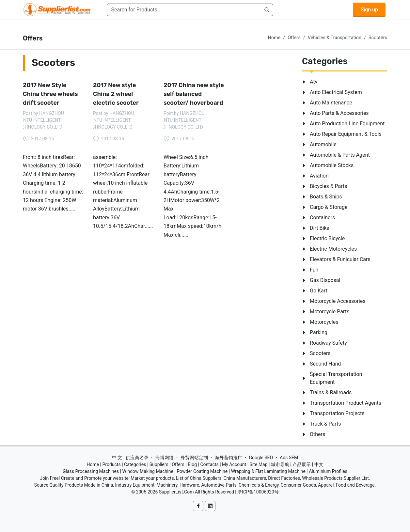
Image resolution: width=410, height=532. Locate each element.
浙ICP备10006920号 (258, 492)
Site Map (259, 464)
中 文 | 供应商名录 (130, 458)
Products (112, 464)
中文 (319, 464)
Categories (135, 464)
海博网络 (165, 458)
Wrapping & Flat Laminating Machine (268, 471)
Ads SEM (289, 458)
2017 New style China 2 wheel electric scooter (116, 94)
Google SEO (261, 458)
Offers (294, 38)
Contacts (209, 464)
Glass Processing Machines (91, 471)
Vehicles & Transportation (335, 38)
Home (274, 38)
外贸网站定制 (194, 458)
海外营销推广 (229, 458)
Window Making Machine (148, 471)
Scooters (378, 38)
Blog (192, 464)
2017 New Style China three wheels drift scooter (50, 94)
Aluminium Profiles (328, 471)
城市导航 (280, 464)
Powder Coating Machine (202, 471)
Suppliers (159, 464)
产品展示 (302, 464)
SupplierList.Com (176, 492)
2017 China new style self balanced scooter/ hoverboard (194, 94)
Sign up (369, 10)
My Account (234, 464)
